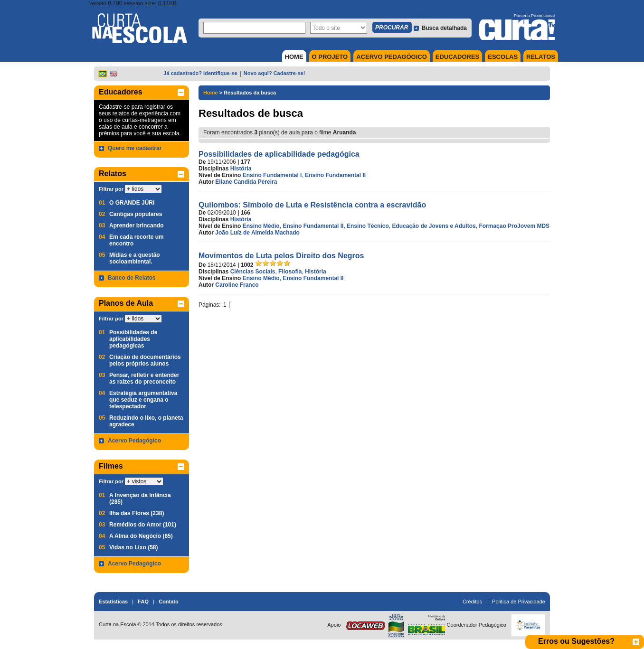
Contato (169, 602)
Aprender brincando (137, 226)
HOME (294, 57)
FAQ (143, 602)
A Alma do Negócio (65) (141, 536)
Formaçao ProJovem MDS (514, 226)
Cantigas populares (136, 214)
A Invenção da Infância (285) (140, 499)
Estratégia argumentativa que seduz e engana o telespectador (143, 400)
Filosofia (290, 272)
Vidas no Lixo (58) (133, 547)
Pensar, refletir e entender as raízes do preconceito (144, 378)
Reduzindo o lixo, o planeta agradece (146, 421)
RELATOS (541, 57)
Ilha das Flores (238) (137, 513)
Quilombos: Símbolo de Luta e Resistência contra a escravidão (312, 205)
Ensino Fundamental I (272, 175)
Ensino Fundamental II (335, 175)
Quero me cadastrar (135, 148)
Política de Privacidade (519, 602)
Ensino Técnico (368, 226)
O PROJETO (330, 57)
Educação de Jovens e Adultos (434, 226)
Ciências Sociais (253, 272)
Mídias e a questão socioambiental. (135, 258)
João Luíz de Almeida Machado (257, 233)
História (241, 169)
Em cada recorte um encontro (137, 240)
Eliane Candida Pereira (246, 182)
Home (211, 93)
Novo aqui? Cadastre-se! (275, 73)
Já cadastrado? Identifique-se (200, 73)
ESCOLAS (503, 57)
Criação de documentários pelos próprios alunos (145, 360)
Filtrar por (111, 189)
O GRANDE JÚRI (132, 203)
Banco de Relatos (132, 278)
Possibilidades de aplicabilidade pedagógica (279, 154)
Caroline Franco (237, 285)
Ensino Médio (261, 226)
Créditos (472, 602)
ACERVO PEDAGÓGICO (392, 57)
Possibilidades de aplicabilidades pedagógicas (133, 339)
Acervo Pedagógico (134, 441)
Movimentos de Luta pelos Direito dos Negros (281, 256)
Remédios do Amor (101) (143, 525)
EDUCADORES (457, 57)
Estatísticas (113, 602)
